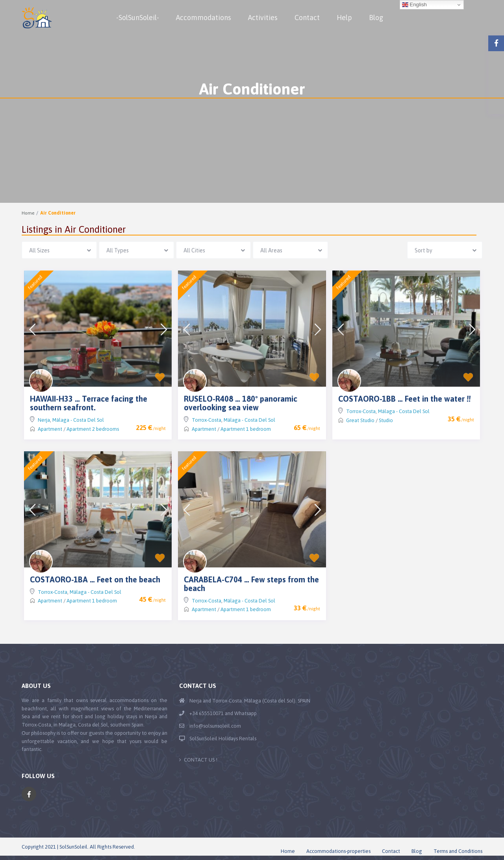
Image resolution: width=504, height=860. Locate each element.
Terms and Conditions (458, 851)
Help (344, 18)
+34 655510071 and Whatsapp (223, 713)
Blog (376, 18)
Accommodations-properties (338, 851)
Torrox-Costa (207, 420)
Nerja (44, 420)
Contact (307, 18)
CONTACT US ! (201, 760)
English (414, 5)
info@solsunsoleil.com (215, 726)
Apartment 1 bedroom (246, 429)
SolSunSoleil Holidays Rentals (223, 739)
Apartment (50, 429)
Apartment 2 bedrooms (93, 429)
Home (28, 213)
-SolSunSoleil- (138, 18)
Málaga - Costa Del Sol (78, 420)
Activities (263, 18)
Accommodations (204, 18)
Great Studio (360, 420)
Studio (386, 420)
